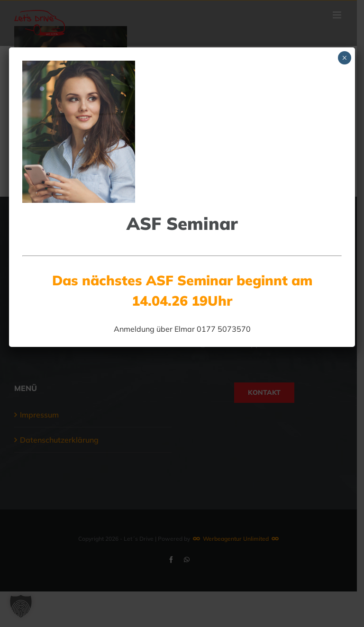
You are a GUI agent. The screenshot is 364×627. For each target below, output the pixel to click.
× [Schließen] (344, 58)
